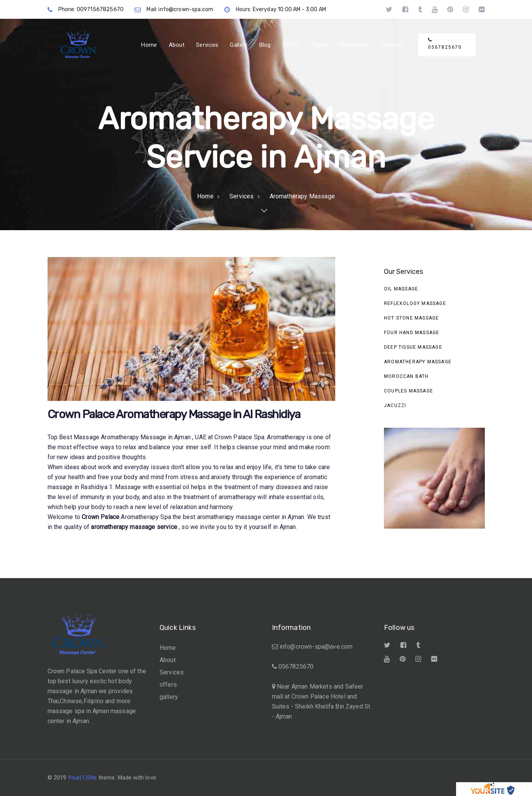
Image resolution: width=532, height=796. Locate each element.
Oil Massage (401, 289)
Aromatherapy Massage (418, 362)
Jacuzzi (395, 405)
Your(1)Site (82, 778)
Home (168, 648)
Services (172, 672)
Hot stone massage (411, 318)
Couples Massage (408, 391)
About (168, 660)
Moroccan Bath (406, 376)
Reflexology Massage (415, 303)
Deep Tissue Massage (413, 347)
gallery (169, 697)
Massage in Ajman (166, 437)
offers (168, 685)
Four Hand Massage (412, 333)
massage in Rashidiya (78, 487)
